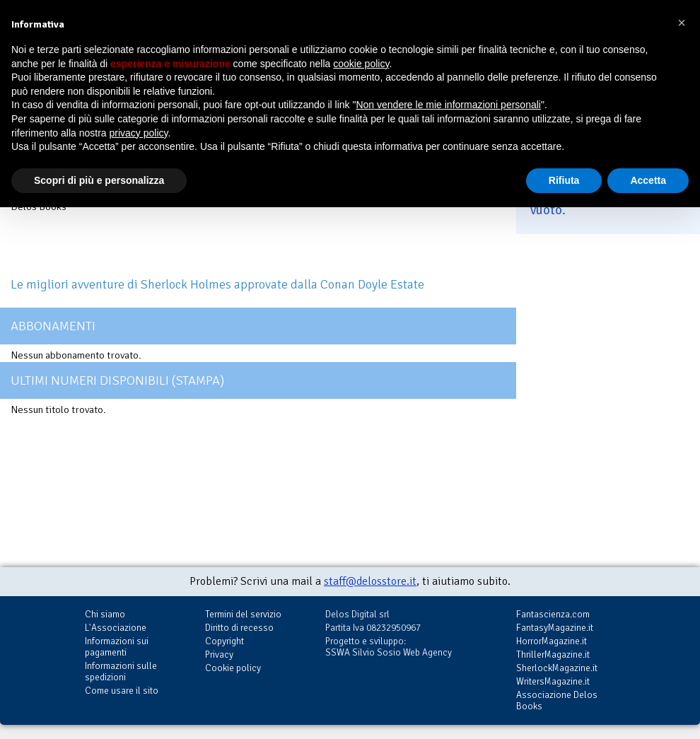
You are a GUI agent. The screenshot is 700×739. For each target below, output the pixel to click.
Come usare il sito (122, 691)
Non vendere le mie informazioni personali (448, 105)
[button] (682, 23)
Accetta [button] (648, 180)
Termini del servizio (243, 614)
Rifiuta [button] (564, 180)
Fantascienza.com (553, 614)
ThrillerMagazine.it (553, 654)
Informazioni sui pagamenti (117, 647)
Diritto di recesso (239, 628)
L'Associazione (116, 628)
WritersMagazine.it (553, 681)
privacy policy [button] (139, 133)
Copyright (224, 641)
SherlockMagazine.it (557, 668)
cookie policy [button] (361, 64)
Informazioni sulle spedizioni (121, 671)
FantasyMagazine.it (555, 628)
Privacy (219, 654)
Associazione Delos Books (557, 700)
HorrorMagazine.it (552, 641)
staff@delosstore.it (370, 581)
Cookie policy (233, 668)
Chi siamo (105, 614)
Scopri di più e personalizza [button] (99, 180)
